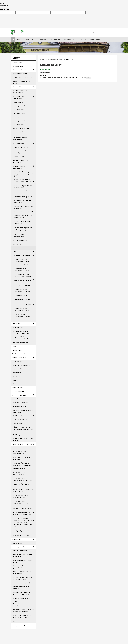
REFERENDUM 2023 (19, 469)
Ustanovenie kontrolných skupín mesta (23, 561)
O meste (19, 40)
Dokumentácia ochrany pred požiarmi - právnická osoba (22, 593)
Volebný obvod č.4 (20, 113)
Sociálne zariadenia (18, 391)
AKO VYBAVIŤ (30, 40)
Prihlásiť (77, 32)
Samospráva (42, 40)
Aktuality (16, 399)
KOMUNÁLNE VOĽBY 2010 (21, 536)
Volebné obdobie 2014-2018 (24, 280)
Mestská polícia (17, 350)
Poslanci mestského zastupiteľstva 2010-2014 (23, 260)
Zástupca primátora (18, 66)
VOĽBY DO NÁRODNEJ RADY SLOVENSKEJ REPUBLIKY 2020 (22, 485)
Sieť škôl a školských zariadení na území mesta (23, 411)
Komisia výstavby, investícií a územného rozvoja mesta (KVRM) (24, 180)
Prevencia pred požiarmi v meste (23, 547)
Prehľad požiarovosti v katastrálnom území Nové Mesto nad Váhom (23, 604)
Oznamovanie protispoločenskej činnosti (22, 626)
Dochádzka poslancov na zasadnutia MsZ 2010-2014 (23, 275)
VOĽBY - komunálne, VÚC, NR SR (23, 444)
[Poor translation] (6, 10)
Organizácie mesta (71, 40)
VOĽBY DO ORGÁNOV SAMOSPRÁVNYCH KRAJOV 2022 (23, 479)
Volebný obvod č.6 (20, 121)
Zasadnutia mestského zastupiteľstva (20, 139)
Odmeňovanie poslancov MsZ (22, 128)
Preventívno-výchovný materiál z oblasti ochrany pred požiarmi (23, 616)
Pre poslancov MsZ (24, 143)
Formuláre (16, 380)
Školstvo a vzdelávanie (23, 395)
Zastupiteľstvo (23, 87)
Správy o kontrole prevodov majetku (22, 82)
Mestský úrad (23, 324)
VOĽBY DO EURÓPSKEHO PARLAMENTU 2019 (21, 496)
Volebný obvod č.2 (20, 106)
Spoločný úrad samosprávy (23, 358)
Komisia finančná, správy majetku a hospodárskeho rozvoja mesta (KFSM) (24, 174)
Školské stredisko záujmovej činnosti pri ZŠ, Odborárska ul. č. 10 (24, 429)
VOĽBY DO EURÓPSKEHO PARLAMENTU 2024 (21, 453)
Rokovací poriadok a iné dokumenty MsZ (21, 236)
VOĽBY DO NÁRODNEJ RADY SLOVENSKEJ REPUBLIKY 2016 (24, 514)
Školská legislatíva (19, 435)
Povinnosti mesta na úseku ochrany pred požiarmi (24, 567)
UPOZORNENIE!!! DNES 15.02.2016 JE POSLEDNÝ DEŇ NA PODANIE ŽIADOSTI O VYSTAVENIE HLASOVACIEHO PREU (24, 522)
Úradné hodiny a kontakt (21, 343)
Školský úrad (17, 373)
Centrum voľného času (21, 420)
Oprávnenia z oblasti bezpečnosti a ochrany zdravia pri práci (24, 611)
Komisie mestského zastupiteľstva (24, 167)
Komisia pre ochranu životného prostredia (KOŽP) (23, 186)
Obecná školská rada (19, 406)
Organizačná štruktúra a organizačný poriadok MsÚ (21, 332)
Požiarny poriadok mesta (21, 551)
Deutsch (101, 32)
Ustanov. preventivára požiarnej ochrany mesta (23, 555)
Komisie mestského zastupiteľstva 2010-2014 (23, 270)
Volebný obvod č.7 (20, 124)
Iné (14, 621)
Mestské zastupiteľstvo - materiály (22, 152)
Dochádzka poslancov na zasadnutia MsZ (21, 133)
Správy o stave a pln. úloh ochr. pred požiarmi (22, 573)
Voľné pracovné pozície (19, 354)
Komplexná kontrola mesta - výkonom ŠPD (22, 588)
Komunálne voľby (18, 248)
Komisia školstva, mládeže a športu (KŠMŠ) (22, 201)
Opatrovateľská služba (20, 369)
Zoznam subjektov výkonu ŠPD (22, 583)
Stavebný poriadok (19, 361)
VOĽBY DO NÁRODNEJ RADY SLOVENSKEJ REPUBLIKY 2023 (22, 464)
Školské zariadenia (24, 416)
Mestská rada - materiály (22, 147)
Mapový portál (95, 40)
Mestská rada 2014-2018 (22, 295)
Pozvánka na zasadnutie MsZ (22, 240)
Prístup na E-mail (19, 157)
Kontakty (15, 346)
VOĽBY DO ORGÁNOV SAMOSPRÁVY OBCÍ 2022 (21, 474)
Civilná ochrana (23, 539)
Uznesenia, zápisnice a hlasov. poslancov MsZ (22, 161)
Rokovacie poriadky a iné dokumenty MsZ (21, 92)
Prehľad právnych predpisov (22, 598)
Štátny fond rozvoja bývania (22, 365)
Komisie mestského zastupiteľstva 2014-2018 (23, 285)
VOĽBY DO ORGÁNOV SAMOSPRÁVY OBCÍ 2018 (21, 502)
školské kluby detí (19, 423)
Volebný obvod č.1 (20, 102)
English (94, 32)
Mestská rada (17, 244)
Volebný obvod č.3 (20, 110)
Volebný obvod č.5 (20, 117)
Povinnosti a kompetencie (21, 403)
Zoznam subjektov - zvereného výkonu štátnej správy (22, 578)
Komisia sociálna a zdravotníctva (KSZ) (24, 192)
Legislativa (16, 376)
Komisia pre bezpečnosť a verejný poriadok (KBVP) (24, 217)
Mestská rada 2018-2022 (22, 320)
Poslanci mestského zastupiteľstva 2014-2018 (23, 290)
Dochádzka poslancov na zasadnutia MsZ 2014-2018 (23, 300)
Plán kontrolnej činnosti (20, 74)
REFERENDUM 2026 (19, 448)
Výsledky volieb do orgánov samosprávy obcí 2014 (57, 77)
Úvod (43, 59)
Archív (24, 252)
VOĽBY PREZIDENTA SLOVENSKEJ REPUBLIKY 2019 (23, 491)
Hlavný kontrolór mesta (23, 70)
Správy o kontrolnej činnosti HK (23, 77)
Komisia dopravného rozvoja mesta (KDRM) (23, 222)
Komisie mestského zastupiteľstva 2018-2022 (23, 315)
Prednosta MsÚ (18, 327)
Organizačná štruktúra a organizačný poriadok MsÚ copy (23, 338)
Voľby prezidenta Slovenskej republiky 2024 (22, 458)
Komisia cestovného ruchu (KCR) (24, 212)
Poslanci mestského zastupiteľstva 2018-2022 (23, 309)
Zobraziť (89, 78)
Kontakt (84, 40)
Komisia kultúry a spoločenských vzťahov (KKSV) (24, 207)
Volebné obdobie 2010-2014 (24, 255)
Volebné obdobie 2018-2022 (24, 305)
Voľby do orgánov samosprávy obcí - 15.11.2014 (22, 531)
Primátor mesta (17, 62)
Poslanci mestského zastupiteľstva (24, 97)
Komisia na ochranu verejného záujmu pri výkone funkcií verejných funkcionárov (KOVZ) (23, 229)
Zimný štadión (18, 543)
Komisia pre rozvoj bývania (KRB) (24, 197)
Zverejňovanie (55, 40)
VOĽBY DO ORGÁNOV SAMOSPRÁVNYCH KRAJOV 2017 (23, 508)
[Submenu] (23, 40)
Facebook (69, 32)
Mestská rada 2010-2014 (22, 265)
